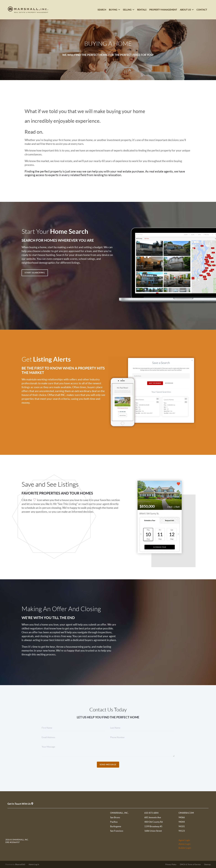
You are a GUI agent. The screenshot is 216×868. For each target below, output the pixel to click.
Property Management (163, 10)
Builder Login (185, 848)
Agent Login (184, 840)
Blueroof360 (20, 864)
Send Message (108, 765)
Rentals (142, 10)
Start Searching (35, 273)
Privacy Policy (171, 864)
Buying (115, 10)
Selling (129, 10)
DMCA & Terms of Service (190, 864)
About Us (187, 10)
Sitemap (207, 864)
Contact (202, 10)
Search (102, 10)
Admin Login (185, 844)
